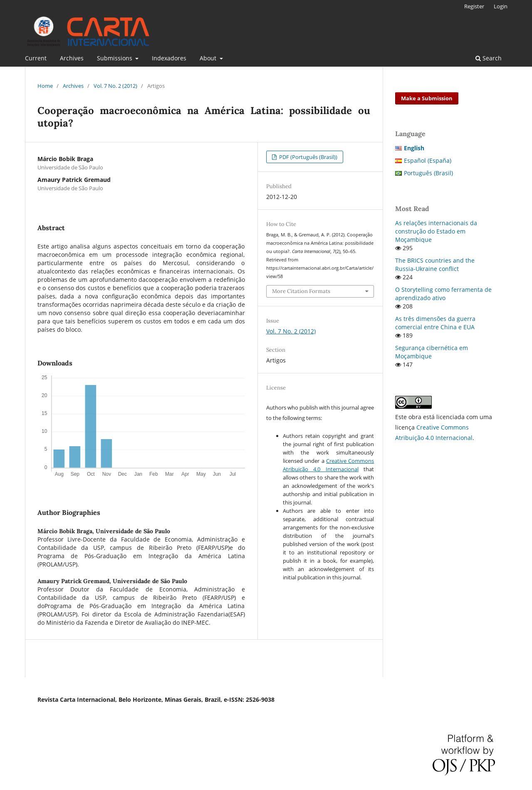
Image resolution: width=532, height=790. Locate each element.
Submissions (115, 58)
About (209, 58)
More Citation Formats (301, 291)
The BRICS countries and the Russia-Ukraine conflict (435, 265)
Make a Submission (427, 98)
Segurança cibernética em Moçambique (432, 352)
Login (501, 6)
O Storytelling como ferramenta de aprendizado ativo (443, 294)
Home (45, 86)
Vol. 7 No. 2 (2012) (115, 86)
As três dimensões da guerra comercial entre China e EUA (435, 323)
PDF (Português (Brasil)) (308, 157)
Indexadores (169, 58)
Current (36, 58)
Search (489, 58)
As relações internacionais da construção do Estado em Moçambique (436, 231)
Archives (72, 58)
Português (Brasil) (428, 173)
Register (474, 6)
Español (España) (428, 160)
